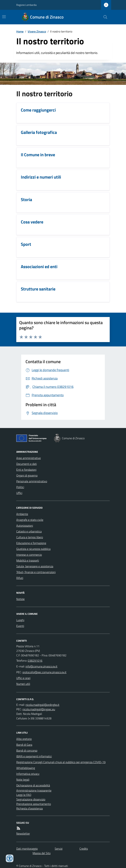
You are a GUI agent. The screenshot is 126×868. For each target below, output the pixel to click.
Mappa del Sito (42, 853)
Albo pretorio (24, 739)
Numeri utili (23, 684)
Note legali (23, 780)
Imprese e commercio (29, 555)
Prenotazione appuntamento (34, 804)
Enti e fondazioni (26, 470)
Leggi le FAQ (24, 795)
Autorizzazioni (25, 526)
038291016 (35, 661)
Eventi (20, 626)
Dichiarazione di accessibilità (33, 785)
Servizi (59, 849)
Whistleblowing (26, 768)
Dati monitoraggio (27, 849)
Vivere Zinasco (37, 31)
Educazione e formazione (31, 543)
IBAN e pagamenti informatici (34, 756)
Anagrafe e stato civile (30, 520)
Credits (84, 849)
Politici (20, 487)
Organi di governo (27, 475)
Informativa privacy (28, 774)
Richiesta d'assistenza (30, 808)
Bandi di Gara (24, 745)
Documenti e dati (27, 464)
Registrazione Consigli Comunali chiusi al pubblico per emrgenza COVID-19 (61, 762)
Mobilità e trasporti (28, 560)
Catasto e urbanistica (29, 531)
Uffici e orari (23, 678)
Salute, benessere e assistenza (35, 566)
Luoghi (20, 620)
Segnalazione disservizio (31, 799)
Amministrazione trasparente (34, 790)
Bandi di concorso (27, 750)
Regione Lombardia (26, 5)
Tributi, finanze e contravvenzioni (36, 572)
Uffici (19, 493)
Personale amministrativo (32, 481)
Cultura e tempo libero (30, 537)
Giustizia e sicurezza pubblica (33, 549)
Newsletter (23, 833)
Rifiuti (20, 578)
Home (20, 31)
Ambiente (22, 514)
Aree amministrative (29, 458)
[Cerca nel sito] (104, 17)
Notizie (20, 599)
